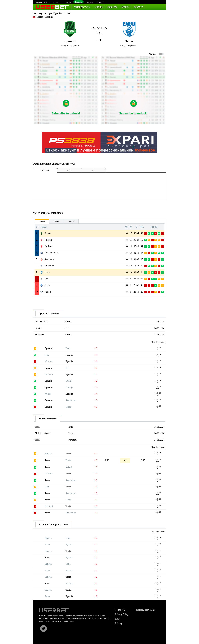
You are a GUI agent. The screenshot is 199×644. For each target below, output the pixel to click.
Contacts (100, 2)
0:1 (96, 355)
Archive (125, 7)
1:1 (96, 374)
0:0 (96, 348)
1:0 (96, 400)
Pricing (90, 2)
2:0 (96, 387)
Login (68, 2)
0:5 (96, 407)
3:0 (96, 480)
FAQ (117, 619)
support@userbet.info (146, 610)
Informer (138, 7)
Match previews (82, 7)
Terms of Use (121, 610)
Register (79, 2)
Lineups (99, 7)
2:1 (96, 361)
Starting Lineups (42, 13)
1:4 (96, 394)
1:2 (96, 513)
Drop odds (112, 7)
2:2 (96, 500)
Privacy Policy (122, 614)
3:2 (96, 381)
